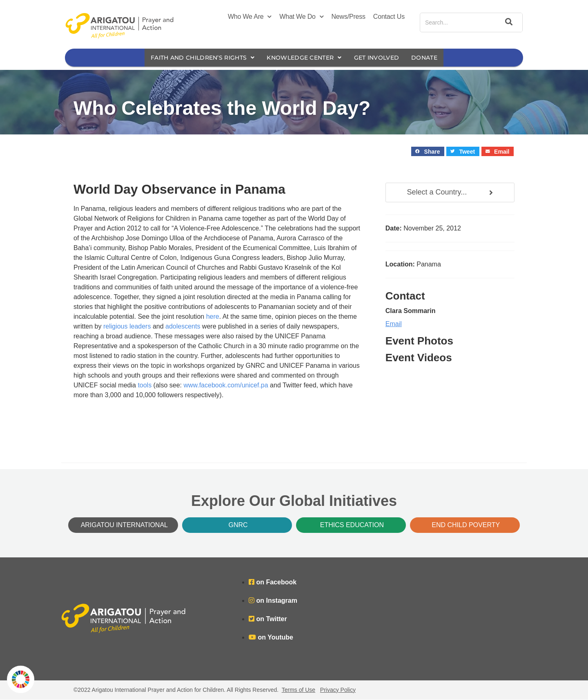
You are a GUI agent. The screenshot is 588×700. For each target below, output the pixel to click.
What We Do (301, 17)
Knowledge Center (305, 58)
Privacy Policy (338, 690)
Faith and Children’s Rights (197, 58)
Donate (433, 58)
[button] (428, 152)
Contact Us (389, 17)
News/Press (349, 17)
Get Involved (383, 58)
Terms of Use (298, 690)
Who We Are (250, 17)
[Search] (508, 22)
